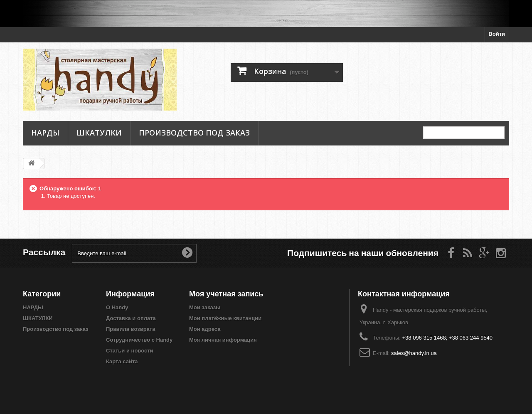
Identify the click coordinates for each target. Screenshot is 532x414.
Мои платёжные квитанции (225, 318)
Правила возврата (131, 329)
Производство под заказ (194, 133)
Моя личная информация (223, 340)
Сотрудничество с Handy (139, 340)
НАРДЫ (45, 133)
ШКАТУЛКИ (99, 133)
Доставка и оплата (131, 318)
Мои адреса (205, 329)
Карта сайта (122, 361)
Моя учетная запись (226, 294)
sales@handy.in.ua (414, 353)
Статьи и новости (130, 351)
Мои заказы (205, 307)
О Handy (117, 307)
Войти (497, 34)
